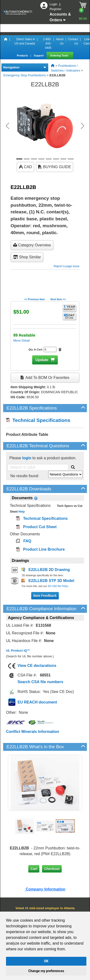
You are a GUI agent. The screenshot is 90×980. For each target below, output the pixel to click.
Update (42, 360)
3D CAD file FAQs (58, 586)
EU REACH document (37, 702)
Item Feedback (45, 596)
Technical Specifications (38, 420)
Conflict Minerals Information (33, 732)
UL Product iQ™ (18, 651)
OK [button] (46, 961)
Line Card (87, 41)
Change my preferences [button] (46, 971)
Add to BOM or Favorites (45, 378)
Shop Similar (27, 257)
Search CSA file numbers (40, 682)
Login (54, 4)
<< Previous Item (34, 299)
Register (55, 9)
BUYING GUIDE (55, 167)
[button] (7, 126)
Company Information (45, 889)
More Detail (22, 341)
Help (21, 512)
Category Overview (32, 245)
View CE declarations (37, 666)
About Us (60, 41)
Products (23, 55)
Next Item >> (58, 299)
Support (39, 55)
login (27, 458)
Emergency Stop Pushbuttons (24, 75)
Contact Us (73, 41)
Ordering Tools (60, 55)
